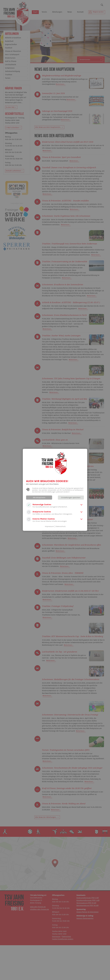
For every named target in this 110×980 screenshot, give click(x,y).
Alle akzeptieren (39, 498)
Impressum (49, 526)
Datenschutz (61, 526)
